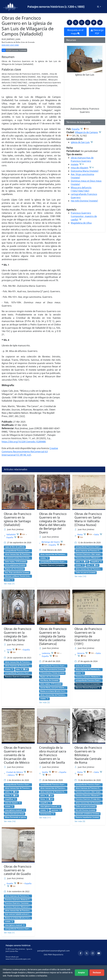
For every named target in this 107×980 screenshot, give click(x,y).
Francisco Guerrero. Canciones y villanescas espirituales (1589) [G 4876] (18, 903)
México (12, 775)
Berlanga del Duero (51, 542)
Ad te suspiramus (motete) (15, 565)
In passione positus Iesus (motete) (18, 558)
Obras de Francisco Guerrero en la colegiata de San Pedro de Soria (18, 634)
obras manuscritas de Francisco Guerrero (18, 554)
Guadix (10, 883)
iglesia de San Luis (80, 142)
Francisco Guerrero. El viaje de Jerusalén (88, 799)
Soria (9, 650)
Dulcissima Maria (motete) (85, 171)
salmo (78, 562)
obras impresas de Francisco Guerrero (88, 551)
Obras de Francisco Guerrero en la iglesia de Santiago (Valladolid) (18, 519)
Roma (80, 534)
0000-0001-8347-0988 (10, 45)
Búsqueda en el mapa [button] (75, 32)
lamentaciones (46, 814)
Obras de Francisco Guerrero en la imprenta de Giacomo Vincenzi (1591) (88, 636)
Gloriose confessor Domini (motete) (18, 576)
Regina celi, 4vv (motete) (14, 569)
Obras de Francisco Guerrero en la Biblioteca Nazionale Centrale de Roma (88, 755)
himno (7, 796)
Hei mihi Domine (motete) (84, 201)
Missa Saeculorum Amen (15, 814)
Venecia (81, 653)
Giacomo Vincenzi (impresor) (87, 688)
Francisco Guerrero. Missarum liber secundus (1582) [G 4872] (88, 558)
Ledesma (46, 653)
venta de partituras (83, 666)
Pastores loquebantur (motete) (87, 817)
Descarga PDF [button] (97, 32)
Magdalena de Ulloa (81, 223)
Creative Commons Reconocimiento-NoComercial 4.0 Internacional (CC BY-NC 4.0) (30, 452)
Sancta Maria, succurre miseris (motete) (53, 688)
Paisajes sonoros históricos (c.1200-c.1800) (56, 7)
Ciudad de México (15, 772)
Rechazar (97, 973)
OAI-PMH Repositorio (53, 955)
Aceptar (81, 973)
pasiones (55, 810)
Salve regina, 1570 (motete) (16, 562)
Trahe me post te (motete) (86, 573)
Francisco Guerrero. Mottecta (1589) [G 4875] (88, 677)
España (76, 129)
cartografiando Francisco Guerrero (18, 551)
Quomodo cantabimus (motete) (87, 814)
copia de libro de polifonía (15, 547)
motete (75, 164)
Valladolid (11, 534)
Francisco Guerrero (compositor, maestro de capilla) (84, 216)
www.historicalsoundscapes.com (18, 959)
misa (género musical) (13, 810)
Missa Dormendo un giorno (15, 817)
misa (88, 565)
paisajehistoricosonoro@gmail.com (53, 951)
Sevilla (45, 772)
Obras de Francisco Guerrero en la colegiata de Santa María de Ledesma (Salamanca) (53, 636)
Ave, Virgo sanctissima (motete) (17, 573)
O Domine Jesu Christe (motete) (52, 673)
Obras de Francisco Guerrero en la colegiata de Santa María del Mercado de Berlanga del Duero (53, 523)
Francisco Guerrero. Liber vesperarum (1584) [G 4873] (88, 554)
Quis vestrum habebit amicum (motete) (18, 914)
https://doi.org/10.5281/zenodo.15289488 (24, 442)
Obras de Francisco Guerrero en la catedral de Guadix (18, 870)
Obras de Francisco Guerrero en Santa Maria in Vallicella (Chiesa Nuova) (88, 519)
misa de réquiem (80, 168)
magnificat (95, 562)
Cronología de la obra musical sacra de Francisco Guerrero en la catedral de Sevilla (53, 755)
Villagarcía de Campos (86, 132)
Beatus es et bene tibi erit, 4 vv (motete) (53, 691)
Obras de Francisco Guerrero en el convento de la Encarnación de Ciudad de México (18, 755)
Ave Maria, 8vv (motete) (49, 680)
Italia (97, 534)
